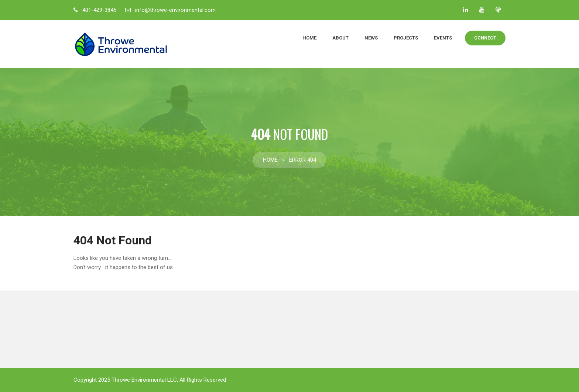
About (340, 38)
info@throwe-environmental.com (175, 10)
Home (309, 38)
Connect (485, 38)
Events (443, 38)
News (371, 38)
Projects (406, 38)
